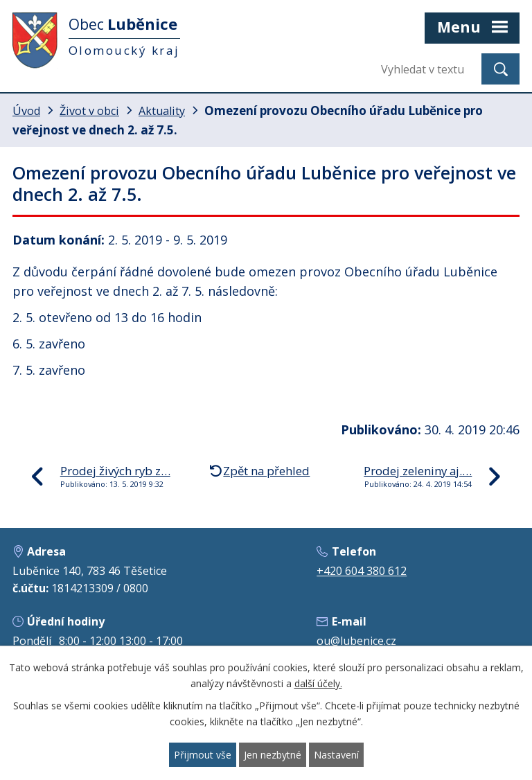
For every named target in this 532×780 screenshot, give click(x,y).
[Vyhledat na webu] (426, 69)
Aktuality (162, 111)
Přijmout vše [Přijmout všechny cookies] (203, 755)
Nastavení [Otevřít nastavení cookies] (336, 755)
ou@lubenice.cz (356, 641)
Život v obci (89, 111)
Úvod (26, 111)
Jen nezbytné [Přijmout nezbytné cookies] (273, 755)
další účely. (318, 683)
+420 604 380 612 (362, 571)
